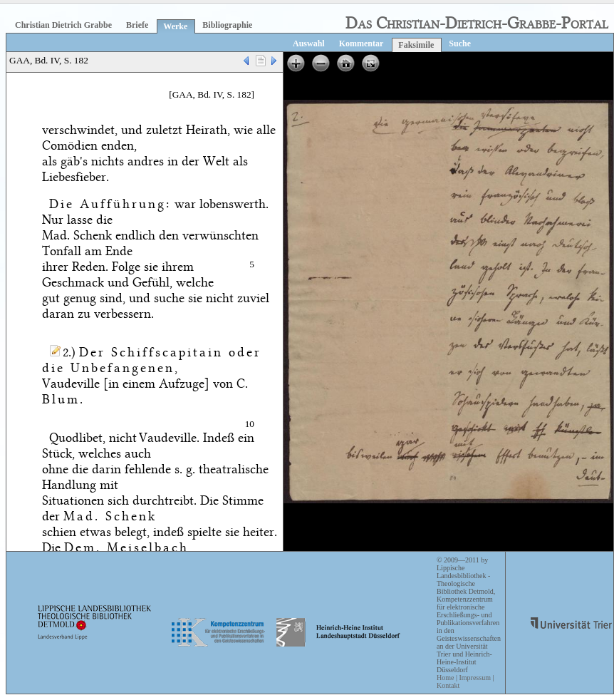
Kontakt (448, 685)
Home (445, 678)
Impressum (474, 678)
